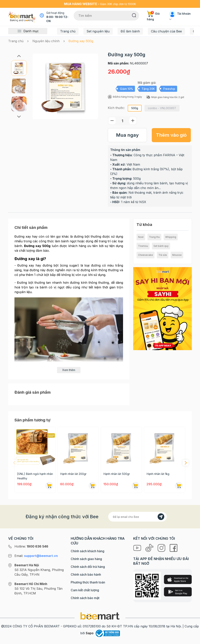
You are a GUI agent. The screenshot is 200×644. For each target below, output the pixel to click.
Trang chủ (68, 31)
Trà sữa (163, 255)
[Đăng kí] (161, 517)
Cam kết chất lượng (85, 590)
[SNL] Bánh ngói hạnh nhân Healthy (35, 476)
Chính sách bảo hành (86, 574)
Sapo (90, 633)
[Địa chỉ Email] (137, 517)
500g (135, 108)
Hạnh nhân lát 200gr (73, 474)
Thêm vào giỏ (171, 135)
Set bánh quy (161, 246)
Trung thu (154, 237)
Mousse (177, 255)
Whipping (171, 237)
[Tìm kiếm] (134, 15)
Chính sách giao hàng (86, 559)
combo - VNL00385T (162, 108)
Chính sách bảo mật (85, 598)
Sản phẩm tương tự (32, 420)
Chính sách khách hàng (87, 551)
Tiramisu (143, 246)
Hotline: (31, 546)
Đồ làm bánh (130, 31)
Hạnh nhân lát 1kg (158, 474)
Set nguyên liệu (98, 31)
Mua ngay (127, 135)
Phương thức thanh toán (88, 582)
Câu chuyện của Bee (166, 31)
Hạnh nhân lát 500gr (117, 474)
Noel (141, 237)
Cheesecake (146, 255)
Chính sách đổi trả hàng (88, 567)
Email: (36, 556)
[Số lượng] (122, 121)
